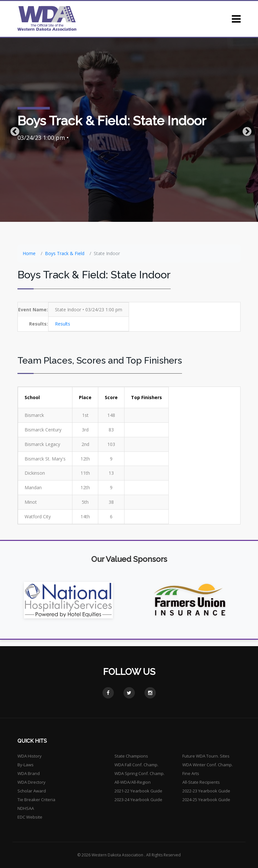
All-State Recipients (201, 782)
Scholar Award (32, 791)
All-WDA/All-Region (133, 782)
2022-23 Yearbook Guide (206, 791)
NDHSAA (26, 808)
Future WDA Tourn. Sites (206, 756)
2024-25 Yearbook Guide (206, 800)
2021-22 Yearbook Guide (138, 791)
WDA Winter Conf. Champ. (208, 765)
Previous (13, 130)
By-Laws (26, 765)
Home (29, 253)
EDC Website (30, 817)
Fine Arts (191, 773)
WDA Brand (29, 773)
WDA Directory (32, 782)
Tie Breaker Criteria (36, 800)
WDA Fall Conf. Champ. (136, 765)
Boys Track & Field (65, 253)
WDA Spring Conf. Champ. (140, 773)
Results (63, 324)
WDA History (30, 756)
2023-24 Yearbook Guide (138, 800)
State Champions (131, 756)
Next (245, 130)
